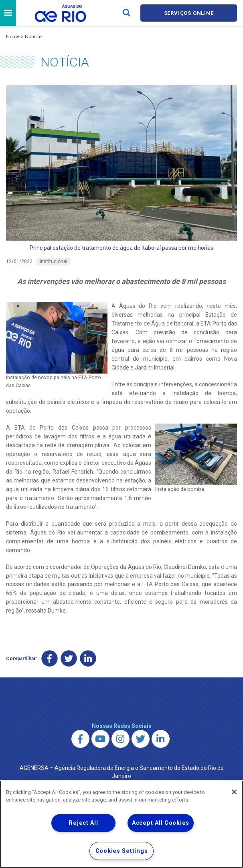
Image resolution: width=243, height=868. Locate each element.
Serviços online (189, 13)
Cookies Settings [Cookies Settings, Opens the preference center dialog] (122, 851)
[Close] (234, 792)
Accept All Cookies (161, 823)
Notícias (34, 36)
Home (13, 36)
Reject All (83, 823)
